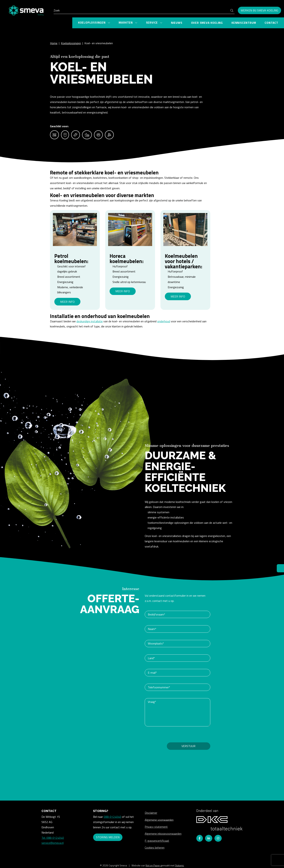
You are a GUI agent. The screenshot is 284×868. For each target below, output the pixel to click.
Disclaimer (151, 813)
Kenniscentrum (244, 23)
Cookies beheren (155, 848)
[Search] (144, 11)
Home (54, 43)
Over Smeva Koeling (207, 23)
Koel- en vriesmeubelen (99, 43)
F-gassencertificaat (157, 841)
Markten (126, 22)
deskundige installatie (90, 321)
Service (152, 22)
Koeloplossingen (92, 22)
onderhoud (164, 321)
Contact (271, 23)
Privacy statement (156, 827)
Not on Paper (153, 865)
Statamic (179, 865)
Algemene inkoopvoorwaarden (163, 834)
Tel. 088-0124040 (53, 838)
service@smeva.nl (53, 843)
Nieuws (177, 23)
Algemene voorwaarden (159, 820)
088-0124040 (112, 817)
